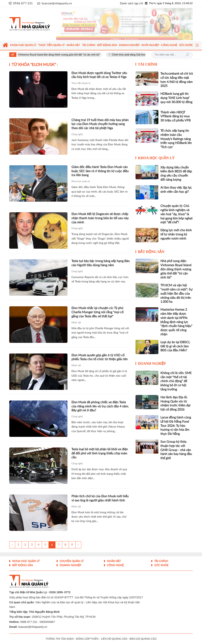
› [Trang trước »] (78, 545)
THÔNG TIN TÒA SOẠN (60, 639)
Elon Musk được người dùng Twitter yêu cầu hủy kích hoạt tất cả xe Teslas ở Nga (99, 75)
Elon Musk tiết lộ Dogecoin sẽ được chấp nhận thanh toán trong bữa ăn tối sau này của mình (100, 218)
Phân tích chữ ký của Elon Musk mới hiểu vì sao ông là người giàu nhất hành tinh (100, 498)
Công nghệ (77, 134)
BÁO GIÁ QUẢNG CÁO (143, 639)
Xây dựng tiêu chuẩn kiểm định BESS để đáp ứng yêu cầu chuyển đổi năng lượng (176, 174)
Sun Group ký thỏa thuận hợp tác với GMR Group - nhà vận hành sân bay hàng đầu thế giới (176, 450)
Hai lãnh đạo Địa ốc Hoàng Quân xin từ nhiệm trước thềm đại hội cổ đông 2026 (175, 403)
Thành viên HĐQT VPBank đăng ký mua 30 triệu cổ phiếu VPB (175, 117)
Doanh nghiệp (152, 364)
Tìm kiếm (187, 55)
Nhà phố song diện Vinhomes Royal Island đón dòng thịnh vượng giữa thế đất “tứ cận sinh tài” (54, 55)
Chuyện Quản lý (71, 561)
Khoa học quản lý (81, 181)
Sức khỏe (161, 565)
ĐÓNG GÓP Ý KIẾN (87, 639)
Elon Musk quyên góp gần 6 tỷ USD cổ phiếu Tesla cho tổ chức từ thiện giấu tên (100, 357)
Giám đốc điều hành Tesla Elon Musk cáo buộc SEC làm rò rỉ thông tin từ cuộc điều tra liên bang (100, 171)
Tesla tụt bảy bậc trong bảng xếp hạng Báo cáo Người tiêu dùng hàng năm (101, 263)
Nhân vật (76, 322)
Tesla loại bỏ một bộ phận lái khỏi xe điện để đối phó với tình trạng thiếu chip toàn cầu (100, 453)
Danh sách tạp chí (131, 3)
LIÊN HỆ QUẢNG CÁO (114, 639)
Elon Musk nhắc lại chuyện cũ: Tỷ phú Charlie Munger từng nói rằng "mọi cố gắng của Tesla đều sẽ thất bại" (97, 312)
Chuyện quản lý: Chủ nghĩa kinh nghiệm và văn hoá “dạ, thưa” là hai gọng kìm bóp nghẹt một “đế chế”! (176, 214)
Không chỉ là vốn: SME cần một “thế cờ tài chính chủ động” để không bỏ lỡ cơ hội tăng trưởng (176, 381)
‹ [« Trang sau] (12, 545)
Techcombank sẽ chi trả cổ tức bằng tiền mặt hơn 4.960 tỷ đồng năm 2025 (177, 80)
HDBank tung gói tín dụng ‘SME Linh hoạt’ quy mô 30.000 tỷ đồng (176, 98)
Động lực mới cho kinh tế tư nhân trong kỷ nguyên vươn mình (176, 234)
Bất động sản (151, 252)
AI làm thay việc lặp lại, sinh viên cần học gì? (176, 190)
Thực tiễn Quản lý (81, 83)
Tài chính (148, 64)
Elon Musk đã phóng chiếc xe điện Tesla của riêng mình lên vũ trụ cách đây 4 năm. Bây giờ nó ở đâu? (100, 406)
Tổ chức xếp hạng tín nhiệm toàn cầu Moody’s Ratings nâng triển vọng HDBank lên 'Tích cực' (176, 139)
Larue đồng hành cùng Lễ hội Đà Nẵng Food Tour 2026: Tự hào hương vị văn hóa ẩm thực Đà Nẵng (176, 426)
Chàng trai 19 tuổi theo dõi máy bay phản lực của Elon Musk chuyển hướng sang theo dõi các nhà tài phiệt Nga (100, 124)
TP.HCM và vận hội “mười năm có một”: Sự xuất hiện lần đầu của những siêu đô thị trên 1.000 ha (176, 294)
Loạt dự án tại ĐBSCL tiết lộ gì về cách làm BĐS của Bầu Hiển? (175, 346)
